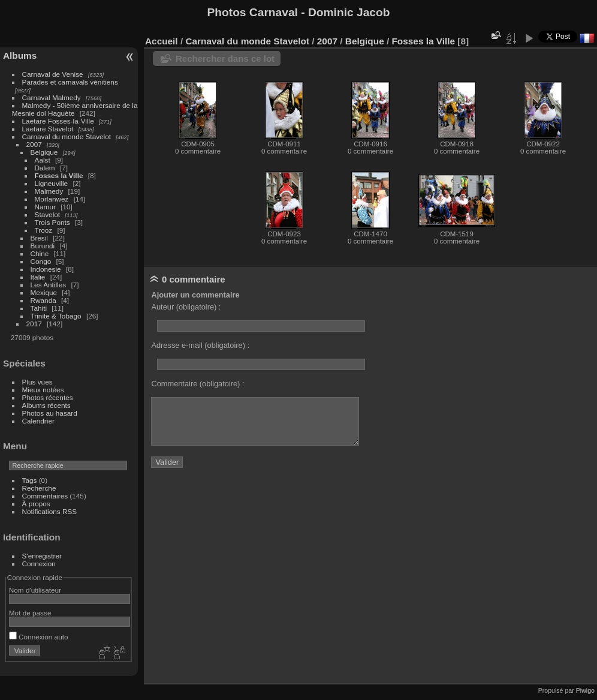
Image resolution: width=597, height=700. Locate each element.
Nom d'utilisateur (35, 590)
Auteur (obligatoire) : (186, 307)
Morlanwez (52, 199)
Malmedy (49, 191)
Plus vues (37, 382)
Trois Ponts (52, 222)
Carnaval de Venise (53, 74)
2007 (34, 144)
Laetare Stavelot (48, 129)
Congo (41, 261)
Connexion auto (39, 637)
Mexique (44, 292)
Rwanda (43, 300)
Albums (20, 55)
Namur (45, 207)
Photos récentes (48, 397)
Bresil (39, 238)
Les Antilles (49, 285)
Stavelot (48, 214)
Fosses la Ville (59, 175)
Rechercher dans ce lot (225, 58)
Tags (30, 480)
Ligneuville (52, 183)
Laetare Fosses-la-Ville (58, 121)
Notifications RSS (50, 511)
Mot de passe (30, 613)
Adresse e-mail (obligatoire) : (200, 345)
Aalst (43, 160)
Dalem (45, 168)
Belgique (44, 152)
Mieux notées (43, 390)
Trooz (44, 230)
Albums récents (46, 405)
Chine (40, 253)
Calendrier (38, 421)
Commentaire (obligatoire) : (198, 384)
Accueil (162, 41)
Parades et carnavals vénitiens (70, 82)
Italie (38, 277)
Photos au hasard (50, 413)
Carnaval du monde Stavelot (67, 136)
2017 (34, 324)
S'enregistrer (42, 556)
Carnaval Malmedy (52, 97)
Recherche (39, 488)
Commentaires (45, 496)
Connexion (39, 564)
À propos (36, 504)
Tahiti (39, 308)
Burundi (43, 246)
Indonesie (46, 269)
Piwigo (585, 690)
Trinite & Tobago (56, 316)
